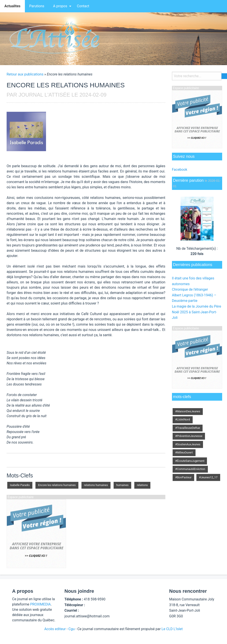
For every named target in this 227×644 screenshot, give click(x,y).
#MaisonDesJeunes (188, 411)
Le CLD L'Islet (172, 629)
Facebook (180, 170)
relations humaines (96, 485)
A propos (60, 6)
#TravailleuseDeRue (188, 428)
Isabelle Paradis (20, 485)
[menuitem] (12, 6)
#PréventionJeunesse (189, 436)
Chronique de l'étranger (190, 289)
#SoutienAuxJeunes (188, 444)
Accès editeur (55, 629)
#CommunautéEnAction (190, 469)
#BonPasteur (183, 477)
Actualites (12, 6)
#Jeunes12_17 (208, 477)
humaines (122, 485)
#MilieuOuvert (184, 452)
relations (142, 485)
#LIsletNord (183, 419)
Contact (83, 6)
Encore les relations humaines (57, 485)
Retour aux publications (25, 74)
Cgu (72, 629)
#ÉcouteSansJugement (190, 461)
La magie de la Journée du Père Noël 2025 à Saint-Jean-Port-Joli (197, 312)
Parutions (37, 6)
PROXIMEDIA (41, 604)
